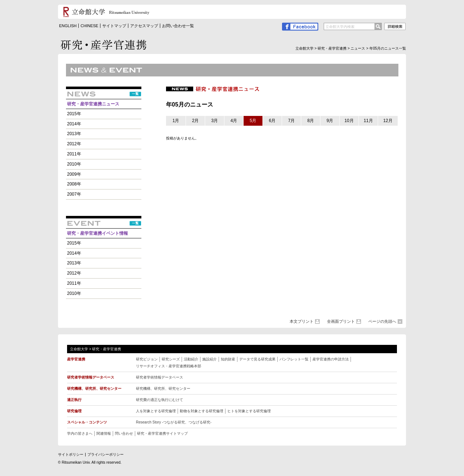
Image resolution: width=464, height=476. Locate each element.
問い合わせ (124, 433)
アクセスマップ (144, 26)
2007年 (74, 194)
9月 (330, 121)
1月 (176, 121)
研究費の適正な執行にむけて (159, 400)
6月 (272, 121)
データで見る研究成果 (257, 359)
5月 (253, 121)
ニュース (358, 48)
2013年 (74, 134)
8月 (311, 121)
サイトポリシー (71, 454)
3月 (215, 121)
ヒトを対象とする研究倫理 (249, 411)
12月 (388, 121)
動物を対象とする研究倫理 (202, 411)
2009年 (74, 174)
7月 (292, 121)
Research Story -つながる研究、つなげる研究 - (174, 422)
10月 (349, 121)
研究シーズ (171, 359)
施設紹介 (210, 359)
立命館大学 (304, 48)
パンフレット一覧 (294, 359)
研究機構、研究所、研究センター (163, 389)
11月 (368, 121)
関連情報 (104, 433)
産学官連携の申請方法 (331, 359)
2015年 (74, 114)
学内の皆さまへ (80, 433)
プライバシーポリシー (105, 454)
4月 (234, 121)
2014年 (74, 124)
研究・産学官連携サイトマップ (162, 433)
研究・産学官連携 (332, 48)
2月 (196, 121)
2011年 (74, 154)
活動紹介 (191, 359)
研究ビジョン (147, 359)
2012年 (74, 144)
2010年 (74, 164)
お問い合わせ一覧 (178, 26)
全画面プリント (341, 321)
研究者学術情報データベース (159, 377)
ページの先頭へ (382, 321)
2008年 (74, 184)
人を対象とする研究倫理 (156, 411)
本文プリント (302, 321)
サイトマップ (114, 26)
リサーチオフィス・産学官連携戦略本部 (169, 366)
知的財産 (228, 359)
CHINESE (89, 26)
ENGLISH (68, 26)
